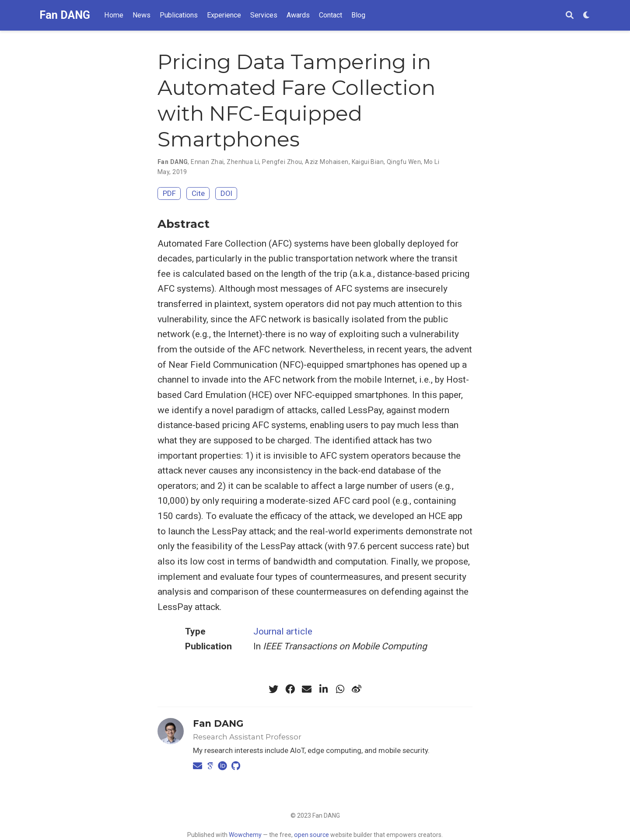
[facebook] (290, 689)
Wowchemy (245, 835)
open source (311, 835)
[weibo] (357, 689)
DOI (226, 193)
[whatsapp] (340, 689)
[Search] (570, 16)
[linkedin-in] (323, 689)
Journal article (283, 631)
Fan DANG (65, 15)
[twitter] (273, 689)
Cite (198, 193)
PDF (169, 193)
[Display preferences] (587, 16)
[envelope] (307, 689)
